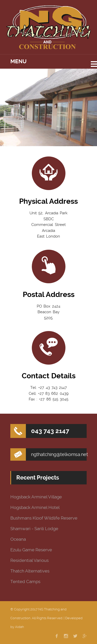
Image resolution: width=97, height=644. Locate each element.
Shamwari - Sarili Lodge (34, 529)
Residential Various (29, 560)
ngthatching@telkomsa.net (59, 454)
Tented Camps (25, 582)
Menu (18, 61)
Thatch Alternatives (30, 571)
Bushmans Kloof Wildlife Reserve (44, 518)
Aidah (20, 627)
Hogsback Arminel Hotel (35, 508)
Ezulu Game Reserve (31, 550)
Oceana (18, 539)
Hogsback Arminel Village (36, 497)
